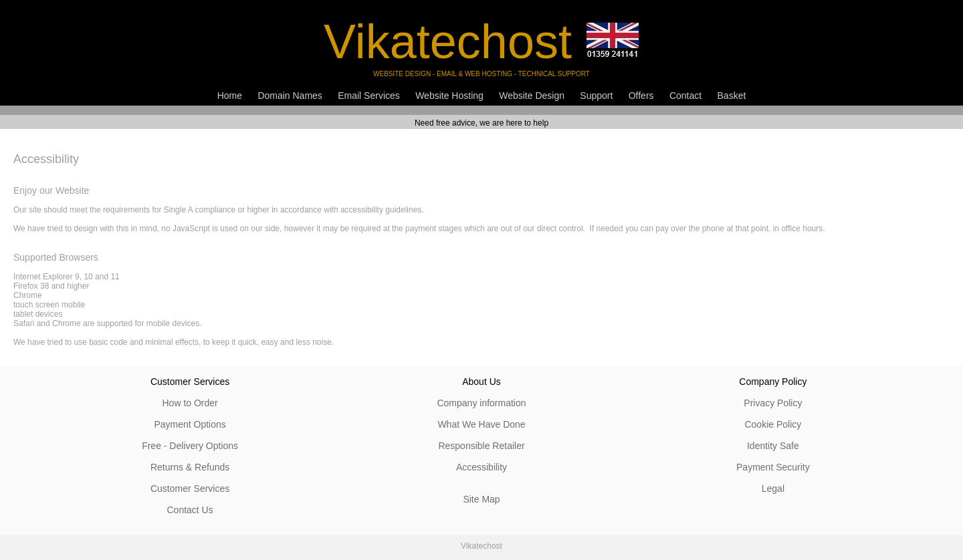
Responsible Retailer (481, 446)
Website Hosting (449, 96)
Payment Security (773, 467)
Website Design (532, 96)
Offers (641, 96)
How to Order (190, 403)
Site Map (481, 499)
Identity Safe (773, 446)
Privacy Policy (773, 403)
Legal (773, 488)
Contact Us (190, 510)
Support (596, 96)
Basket (732, 96)
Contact (685, 96)
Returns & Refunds (190, 467)
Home (230, 96)
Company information (481, 403)
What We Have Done (481, 424)
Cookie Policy (773, 424)
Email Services (369, 96)
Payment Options (190, 424)
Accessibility (481, 467)
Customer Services (190, 488)
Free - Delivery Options (190, 446)
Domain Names (290, 96)
